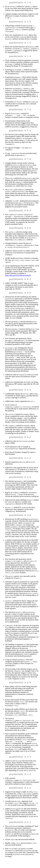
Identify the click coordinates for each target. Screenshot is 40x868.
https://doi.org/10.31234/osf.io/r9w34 (18, 279)
